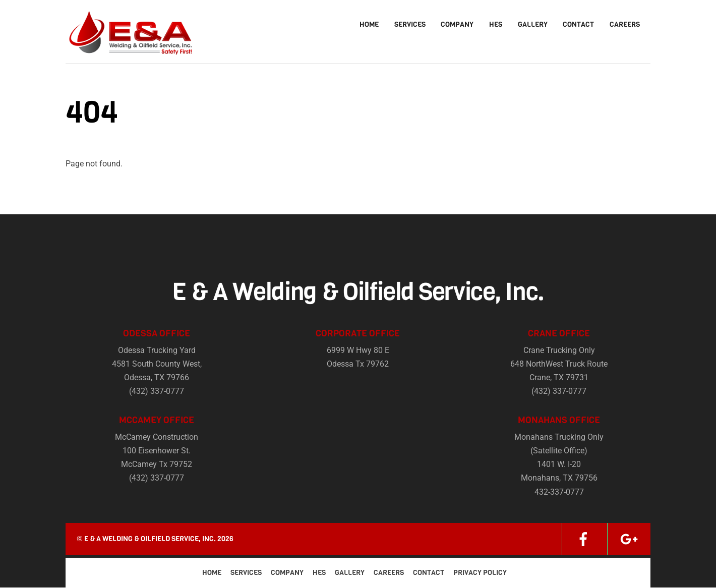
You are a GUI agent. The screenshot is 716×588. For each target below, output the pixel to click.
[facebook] (583, 539)
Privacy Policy (480, 573)
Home (369, 24)
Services (410, 24)
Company (457, 24)
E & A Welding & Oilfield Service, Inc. (150, 539)
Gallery (533, 24)
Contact (578, 24)
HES (496, 24)
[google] (629, 539)
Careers (625, 24)
